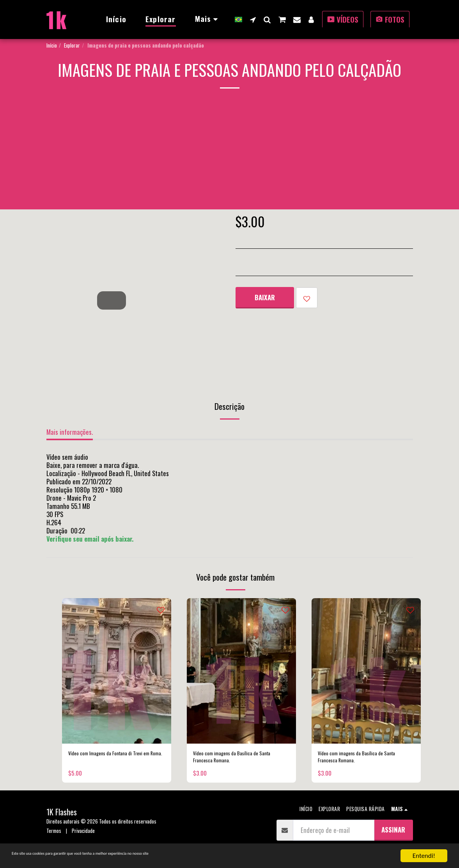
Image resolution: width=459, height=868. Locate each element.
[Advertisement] (229, 155)
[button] (253, 19)
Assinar (393, 835)
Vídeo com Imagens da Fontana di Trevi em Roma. (111, 760)
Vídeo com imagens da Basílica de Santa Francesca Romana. (236, 760)
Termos (54, 836)
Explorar (72, 45)
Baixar (265, 297)
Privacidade (83, 836)
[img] (117, 671)
